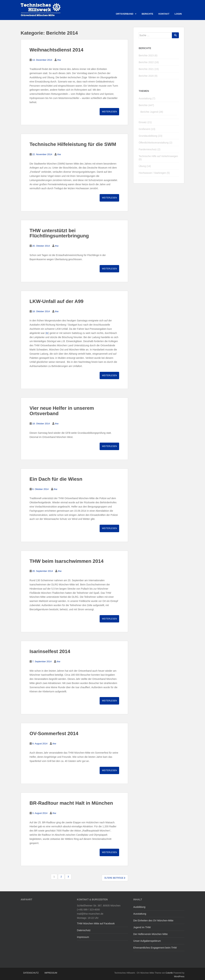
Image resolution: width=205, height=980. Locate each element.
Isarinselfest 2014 (50, 651)
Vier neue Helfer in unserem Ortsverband (62, 411)
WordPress (179, 977)
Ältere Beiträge (115, 878)
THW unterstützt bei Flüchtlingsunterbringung (59, 233)
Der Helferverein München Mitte (150, 934)
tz (47, 333)
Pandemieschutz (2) (150, 149)
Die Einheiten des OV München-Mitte (153, 921)
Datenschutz (84, 930)
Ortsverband (125, 14)
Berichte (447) (146, 105)
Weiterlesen (109, 112)
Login (178, 14)
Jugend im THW (142, 927)
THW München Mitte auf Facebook (96, 923)
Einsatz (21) (145, 122)
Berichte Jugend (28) (152, 112)
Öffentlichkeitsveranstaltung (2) (155, 143)
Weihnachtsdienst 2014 (57, 50)
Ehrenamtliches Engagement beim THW (155, 948)
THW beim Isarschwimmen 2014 (67, 561)
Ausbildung (139, 907)
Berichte (147, 14)
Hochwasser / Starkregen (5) (154, 173)
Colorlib (169, 973)
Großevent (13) (147, 129)
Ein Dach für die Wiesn (56, 479)
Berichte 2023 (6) (148, 55)
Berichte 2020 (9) (148, 76)
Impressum (83, 937)
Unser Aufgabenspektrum (147, 941)
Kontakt (164, 14)
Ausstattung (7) (147, 98)
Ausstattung (140, 914)
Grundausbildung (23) (150, 136)
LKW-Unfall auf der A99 (57, 301)
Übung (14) (145, 166)
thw (59, 60)
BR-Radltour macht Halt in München (71, 803)
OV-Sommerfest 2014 (54, 733)
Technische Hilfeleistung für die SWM (73, 144)
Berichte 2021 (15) (149, 69)
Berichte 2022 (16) (149, 62)
